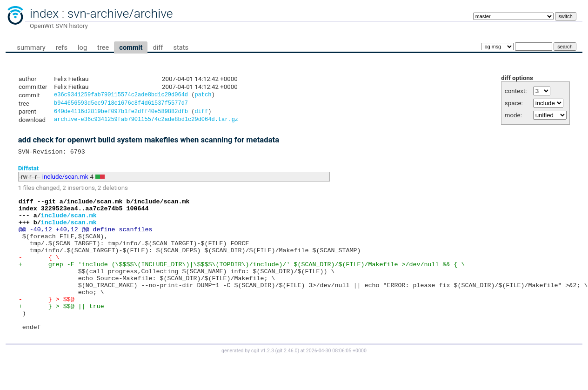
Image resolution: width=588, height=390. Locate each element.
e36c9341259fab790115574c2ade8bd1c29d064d (121, 96)
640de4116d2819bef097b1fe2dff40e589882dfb (121, 114)
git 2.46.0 (287, 381)
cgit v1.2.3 (263, 381)
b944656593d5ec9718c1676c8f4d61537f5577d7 (121, 104)
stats (181, 47)
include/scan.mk (65, 181)
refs (62, 47)
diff (158, 47)
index (44, 13)
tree (103, 47)
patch (203, 96)
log (82, 47)
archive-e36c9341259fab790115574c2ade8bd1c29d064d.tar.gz (146, 123)
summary (31, 47)
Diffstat (29, 172)
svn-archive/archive (120, 13)
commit (131, 47)
